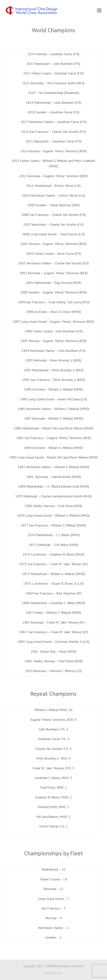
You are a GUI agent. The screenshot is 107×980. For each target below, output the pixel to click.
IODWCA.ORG (53, 973)
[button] (99, 11)
